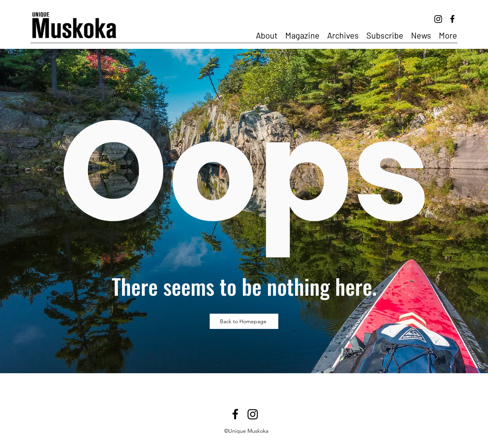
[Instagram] (438, 19)
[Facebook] (452, 19)
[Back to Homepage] (244, 321)
